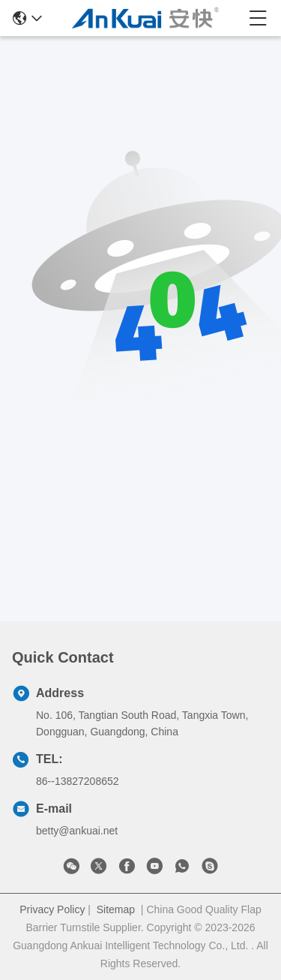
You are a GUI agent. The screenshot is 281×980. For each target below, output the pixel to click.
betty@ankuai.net (77, 831)
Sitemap (116, 909)
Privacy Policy (52, 909)
